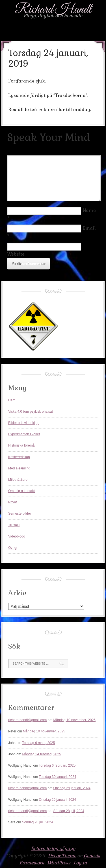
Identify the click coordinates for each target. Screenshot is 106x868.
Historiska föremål (22, 445)
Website (16, 254)
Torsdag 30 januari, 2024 (57, 777)
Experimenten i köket (24, 434)
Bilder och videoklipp (24, 423)
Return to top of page (53, 848)
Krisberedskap (19, 457)
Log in (80, 863)
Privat (13, 502)
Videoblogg (17, 536)
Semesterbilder (20, 514)
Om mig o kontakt (21, 491)
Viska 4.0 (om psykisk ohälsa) (31, 412)
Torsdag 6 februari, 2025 (57, 765)
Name (89, 210)
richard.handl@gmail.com (27, 720)
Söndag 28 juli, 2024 (69, 811)
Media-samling (19, 468)
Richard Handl (53, 10)
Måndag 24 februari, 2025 (41, 754)
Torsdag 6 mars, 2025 (38, 743)
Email (89, 228)
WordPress (59, 863)
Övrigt (13, 548)
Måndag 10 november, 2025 (74, 720)
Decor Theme (62, 856)
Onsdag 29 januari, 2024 (72, 788)
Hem (12, 400)
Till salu (14, 525)
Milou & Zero (18, 480)
